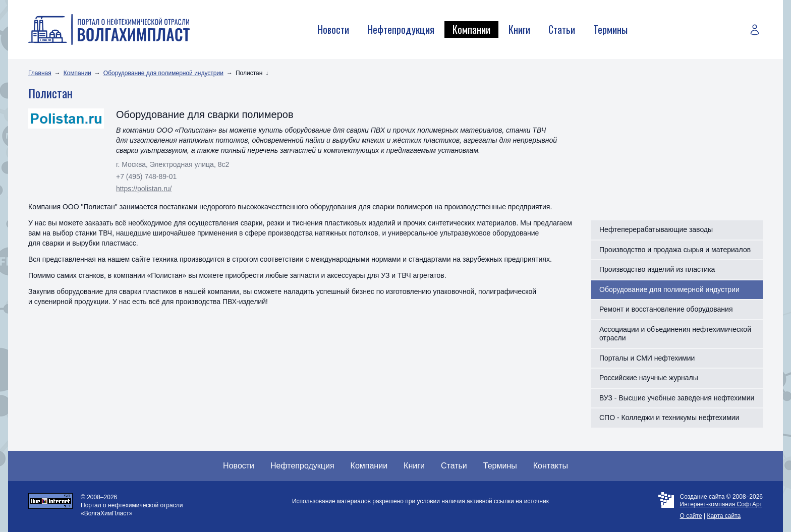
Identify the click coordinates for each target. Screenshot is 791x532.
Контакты (551, 466)
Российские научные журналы (649, 378)
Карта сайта (724, 516)
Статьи (562, 29)
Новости (333, 29)
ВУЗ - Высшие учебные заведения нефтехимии (677, 398)
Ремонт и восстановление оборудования (666, 309)
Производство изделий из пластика (657, 269)
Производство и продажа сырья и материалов (675, 250)
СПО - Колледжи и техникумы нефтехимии (669, 418)
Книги (519, 29)
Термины (610, 29)
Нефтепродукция (401, 29)
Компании (471, 29)
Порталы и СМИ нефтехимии (647, 358)
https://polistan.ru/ (144, 189)
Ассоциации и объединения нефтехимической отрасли (675, 334)
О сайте (691, 516)
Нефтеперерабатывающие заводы (656, 229)
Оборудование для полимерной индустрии (163, 73)
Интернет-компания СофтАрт (721, 504)
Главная (40, 73)
